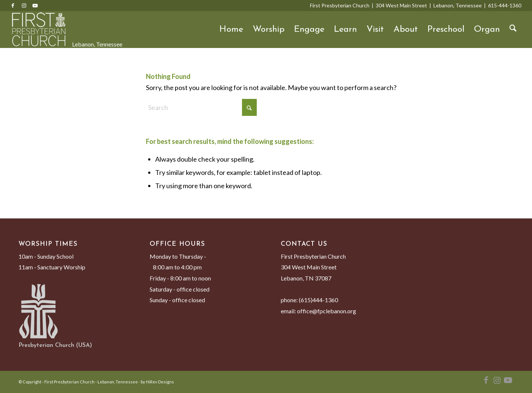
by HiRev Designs (157, 382)
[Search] (513, 30)
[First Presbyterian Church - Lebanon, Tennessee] (39, 30)
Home (231, 30)
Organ (487, 30)
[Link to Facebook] (13, 6)
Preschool (446, 30)
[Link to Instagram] (24, 6)
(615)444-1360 (318, 300)
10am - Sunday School (46, 256)
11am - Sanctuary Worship (52, 267)
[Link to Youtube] (35, 6)
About (406, 30)
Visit (375, 30)
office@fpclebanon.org (327, 311)
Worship (269, 30)
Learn (345, 30)
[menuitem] (513, 30)
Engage (309, 30)
